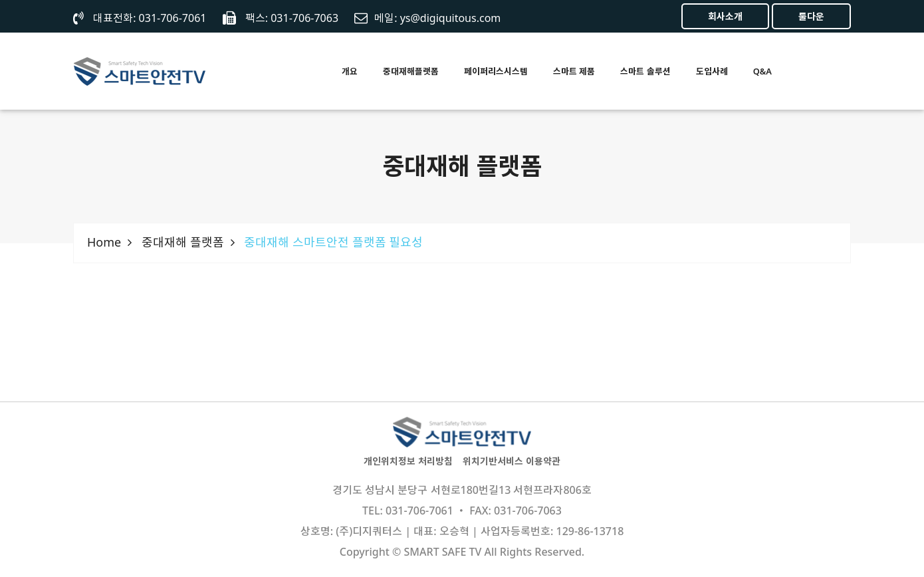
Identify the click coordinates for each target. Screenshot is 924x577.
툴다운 (811, 16)
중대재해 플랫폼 (183, 242)
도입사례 (712, 71)
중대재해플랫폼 (411, 71)
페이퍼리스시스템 (496, 71)
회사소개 (725, 16)
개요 (350, 71)
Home (104, 242)
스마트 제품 (574, 71)
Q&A (762, 71)
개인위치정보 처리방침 (408, 461)
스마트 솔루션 (645, 71)
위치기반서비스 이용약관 (512, 461)
